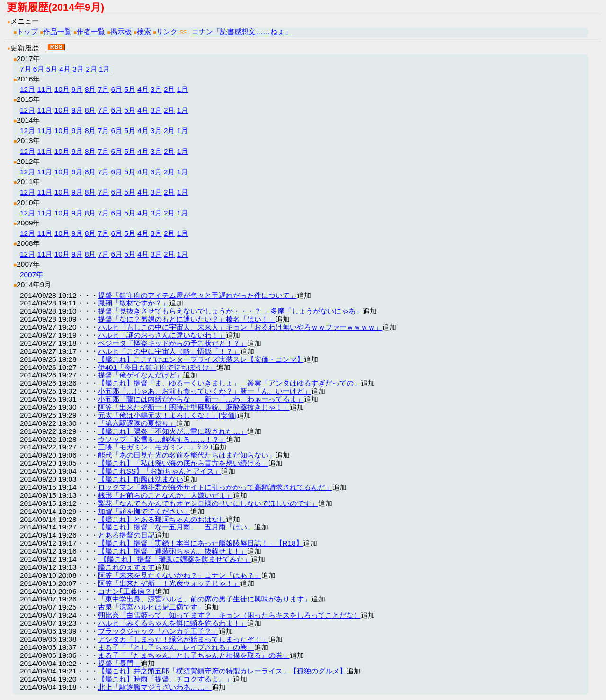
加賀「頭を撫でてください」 (144, 511)
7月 (26, 69)
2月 (91, 69)
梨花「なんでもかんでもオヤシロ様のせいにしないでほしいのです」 (208, 503)
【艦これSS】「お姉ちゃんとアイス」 (160, 471)
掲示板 (121, 31)
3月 (78, 69)
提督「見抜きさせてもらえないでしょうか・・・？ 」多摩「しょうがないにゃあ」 (230, 311)
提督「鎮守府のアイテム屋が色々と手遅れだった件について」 (197, 295)
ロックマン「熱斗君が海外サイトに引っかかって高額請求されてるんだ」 (215, 487)
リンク (167, 31)
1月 (105, 69)
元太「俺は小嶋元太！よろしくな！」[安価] (168, 415)
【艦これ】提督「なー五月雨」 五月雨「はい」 (176, 527)
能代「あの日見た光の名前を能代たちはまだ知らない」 (187, 455)
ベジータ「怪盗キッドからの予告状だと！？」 (173, 343)
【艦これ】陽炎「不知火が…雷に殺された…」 (173, 431)
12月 (27, 89)
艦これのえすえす (126, 567)
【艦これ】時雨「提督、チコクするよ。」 (165, 679)
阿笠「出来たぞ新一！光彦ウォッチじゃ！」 (169, 583)
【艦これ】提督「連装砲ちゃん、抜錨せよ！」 (173, 551)
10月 (62, 89)
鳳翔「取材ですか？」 (134, 303)
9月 (77, 89)
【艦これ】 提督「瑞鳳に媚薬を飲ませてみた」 (175, 559)
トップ (27, 31)
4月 (65, 69)
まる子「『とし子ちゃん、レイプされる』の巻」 (176, 647)
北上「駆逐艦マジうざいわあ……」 (155, 687)
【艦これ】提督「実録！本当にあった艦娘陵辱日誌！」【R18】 (201, 543)
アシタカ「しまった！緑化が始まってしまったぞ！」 (183, 639)
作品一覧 (57, 31)
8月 (90, 89)
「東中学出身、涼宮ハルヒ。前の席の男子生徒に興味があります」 (205, 599)
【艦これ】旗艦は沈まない (141, 479)
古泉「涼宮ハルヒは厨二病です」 (151, 607)
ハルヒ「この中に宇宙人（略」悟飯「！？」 (169, 351)
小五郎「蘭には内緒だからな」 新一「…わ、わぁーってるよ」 (201, 399)
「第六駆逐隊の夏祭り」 (137, 423)
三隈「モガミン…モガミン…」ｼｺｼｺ (156, 447)
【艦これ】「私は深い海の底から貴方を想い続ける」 (183, 463)
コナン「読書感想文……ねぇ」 (242, 31)
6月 (39, 69)
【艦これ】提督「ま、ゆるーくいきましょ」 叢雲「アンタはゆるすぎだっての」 (229, 383)
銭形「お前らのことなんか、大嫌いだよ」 (165, 495)
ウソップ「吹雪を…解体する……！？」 (162, 439)
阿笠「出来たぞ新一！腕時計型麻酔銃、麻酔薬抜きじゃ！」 (194, 407)
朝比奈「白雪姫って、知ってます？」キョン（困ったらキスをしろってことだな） (229, 615)
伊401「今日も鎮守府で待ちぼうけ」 (157, 367)
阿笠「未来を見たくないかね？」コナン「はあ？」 (180, 575)
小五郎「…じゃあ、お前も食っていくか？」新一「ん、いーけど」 (205, 391)
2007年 (31, 274)
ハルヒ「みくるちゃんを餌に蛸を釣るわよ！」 (173, 623)
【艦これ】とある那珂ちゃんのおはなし (162, 519)
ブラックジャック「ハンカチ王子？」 (158, 631)
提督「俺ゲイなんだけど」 (141, 375)
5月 (52, 69)
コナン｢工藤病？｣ (127, 591)
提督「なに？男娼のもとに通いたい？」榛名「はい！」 (187, 319)
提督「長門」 (119, 663)
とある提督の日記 (126, 535)
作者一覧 (91, 31)
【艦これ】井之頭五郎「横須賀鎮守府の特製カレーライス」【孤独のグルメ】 (222, 671)
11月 (45, 89)
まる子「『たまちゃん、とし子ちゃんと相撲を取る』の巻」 (194, 655)
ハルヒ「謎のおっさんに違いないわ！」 (162, 335)
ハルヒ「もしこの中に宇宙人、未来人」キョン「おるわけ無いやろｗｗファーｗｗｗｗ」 (240, 327)
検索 (144, 31)
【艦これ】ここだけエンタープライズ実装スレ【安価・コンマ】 (201, 359)
